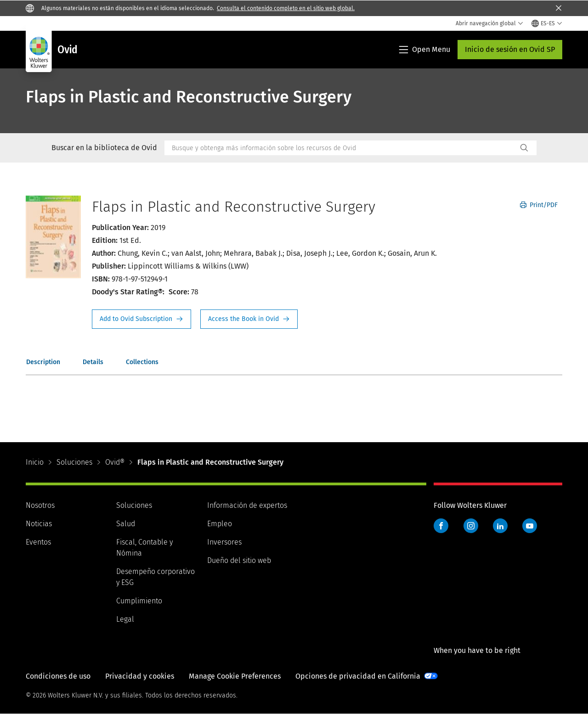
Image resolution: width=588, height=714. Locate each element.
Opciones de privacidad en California (358, 676)
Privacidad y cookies (140, 676)
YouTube (530, 526)
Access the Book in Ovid (249, 319)
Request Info (141, 319)
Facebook (441, 526)
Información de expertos (247, 505)
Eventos (38, 542)
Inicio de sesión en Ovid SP (510, 49)
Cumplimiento (139, 601)
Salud (126, 524)
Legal (125, 619)
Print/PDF (539, 205)
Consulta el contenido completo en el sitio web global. (286, 8)
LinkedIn (500, 526)
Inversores (224, 542)
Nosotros (40, 505)
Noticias (39, 524)
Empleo (220, 524)
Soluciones (74, 462)
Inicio (35, 462)
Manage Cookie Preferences (235, 676)
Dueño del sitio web (239, 560)
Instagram (471, 526)
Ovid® (115, 462)
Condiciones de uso (58, 676)
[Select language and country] (547, 23)
